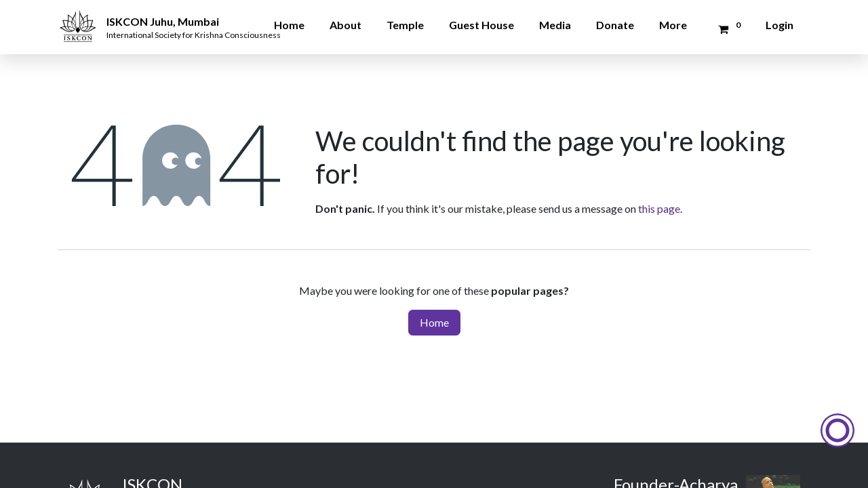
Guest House (481, 25)
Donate (615, 25)
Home (289, 25)
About (346, 25)
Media (555, 25)
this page (659, 208)
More (673, 25)
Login (780, 25)
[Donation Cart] (727, 29)
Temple (405, 25)
